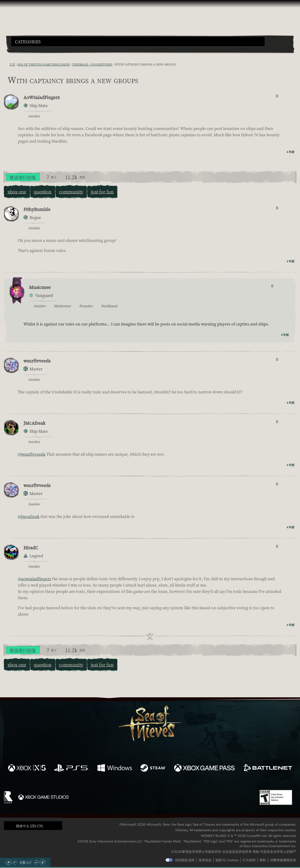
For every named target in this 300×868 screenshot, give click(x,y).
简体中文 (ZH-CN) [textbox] (30, 826)
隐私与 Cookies (227, 860)
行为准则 (249, 860)
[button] (138, 42)
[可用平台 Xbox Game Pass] (204, 768)
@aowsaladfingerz (34, 579)
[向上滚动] (15, 862)
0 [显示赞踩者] (277, 96)
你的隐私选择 (185, 860)
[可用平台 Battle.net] (268, 768)
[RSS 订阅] (7, 64)
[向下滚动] (36, 862)
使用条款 (205, 860)
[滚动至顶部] (8, 862)
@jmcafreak (29, 516)
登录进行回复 (23, 177)
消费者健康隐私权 (283, 860)
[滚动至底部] (42, 862)
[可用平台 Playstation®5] (72, 768)
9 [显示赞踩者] (277, 208)
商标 (263, 860)
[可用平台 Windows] (115, 768)
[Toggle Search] (22, 49)
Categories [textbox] (28, 42)
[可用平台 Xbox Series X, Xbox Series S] (27, 768)
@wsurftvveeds (32, 454)
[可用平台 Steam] (153, 768)
